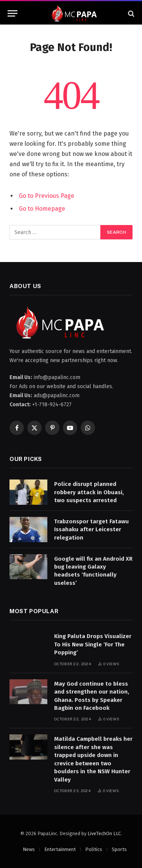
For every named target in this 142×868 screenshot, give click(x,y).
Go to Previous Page (47, 196)
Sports (119, 849)
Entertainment (60, 849)
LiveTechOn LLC (104, 833)
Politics (94, 849)
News (29, 849)
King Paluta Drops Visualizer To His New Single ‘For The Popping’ (93, 644)
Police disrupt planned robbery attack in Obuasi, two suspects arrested (89, 492)
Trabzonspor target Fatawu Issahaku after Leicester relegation (91, 530)
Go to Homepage (42, 209)
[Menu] (12, 13)
